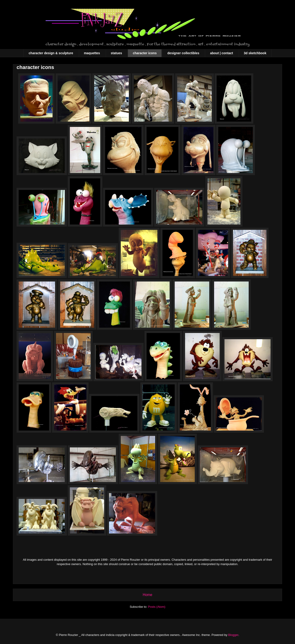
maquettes (92, 53)
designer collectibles (183, 53)
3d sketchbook (255, 53)
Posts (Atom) (157, 607)
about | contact (221, 53)
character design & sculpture (51, 53)
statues (117, 53)
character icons (145, 53)
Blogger (233, 635)
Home (147, 595)
